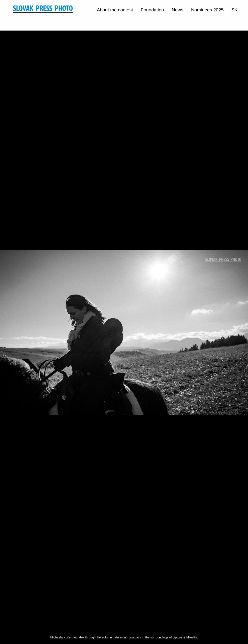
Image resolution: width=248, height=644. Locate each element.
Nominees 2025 (207, 10)
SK (234, 10)
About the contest (115, 10)
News (178, 10)
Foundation (152, 10)
